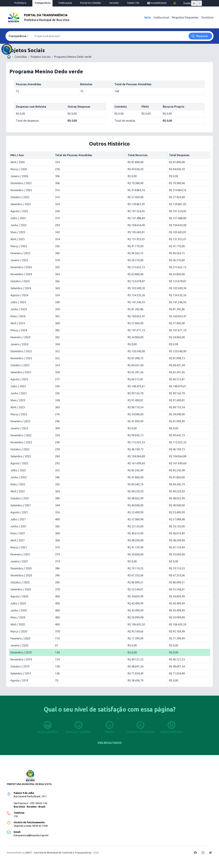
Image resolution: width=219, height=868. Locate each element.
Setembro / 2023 (21, 372)
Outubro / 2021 (20, 498)
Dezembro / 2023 (21, 351)
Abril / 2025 (18, 239)
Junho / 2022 (19, 477)
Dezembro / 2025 (21, 183)
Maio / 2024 (18, 316)
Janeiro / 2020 (19, 645)
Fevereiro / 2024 (20, 337)
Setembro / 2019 (21, 673)
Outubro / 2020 (20, 582)
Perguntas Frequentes (185, 17)
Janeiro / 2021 (19, 561)
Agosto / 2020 (19, 596)
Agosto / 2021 (19, 512)
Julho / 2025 (18, 218)
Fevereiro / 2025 (20, 253)
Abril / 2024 (18, 323)
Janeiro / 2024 (19, 344)
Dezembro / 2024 (21, 267)
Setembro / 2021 (21, 505)
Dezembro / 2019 (21, 652)
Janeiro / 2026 (19, 176)
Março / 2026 (19, 169)
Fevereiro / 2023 (20, 421)
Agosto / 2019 (19, 680)
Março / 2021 (19, 547)
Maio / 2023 (18, 400)
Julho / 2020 (18, 603)
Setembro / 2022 (21, 456)
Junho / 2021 (19, 526)
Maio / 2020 (18, 617)
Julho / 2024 (18, 302)
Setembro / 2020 (21, 589)
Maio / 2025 (18, 232)
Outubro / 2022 (20, 449)
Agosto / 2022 (19, 463)
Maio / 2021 (18, 533)
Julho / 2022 (18, 470)
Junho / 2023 (19, 393)
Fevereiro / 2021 (20, 554)
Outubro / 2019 (20, 666)
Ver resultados (110, 743)
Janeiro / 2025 (19, 260)
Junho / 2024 (19, 309)
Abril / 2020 (18, 624)
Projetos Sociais (41, 57)
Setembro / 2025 (21, 204)
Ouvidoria (207, 17)
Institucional (161, 17)
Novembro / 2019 (21, 659)
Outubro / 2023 (20, 365)
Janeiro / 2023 (19, 428)
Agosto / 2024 (19, 295)
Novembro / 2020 (21, 575)
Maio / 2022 (18, 484)
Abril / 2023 (18, 407)
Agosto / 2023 (19, 379)
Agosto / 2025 (19, 211)
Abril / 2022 (18, 491)
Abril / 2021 (18, 540)
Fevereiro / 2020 (20, 638)
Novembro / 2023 (21, 358)
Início (148, 17)
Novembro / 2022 (21, 442)
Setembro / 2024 (21, 288)
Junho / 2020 (19, 610)
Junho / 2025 (19, 225)
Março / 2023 (19, 414)
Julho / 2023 (18, 386)
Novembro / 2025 (21, 190)
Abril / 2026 (18, 162)
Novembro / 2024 (21, 274)
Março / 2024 (19, 330)
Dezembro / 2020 (21, 568)
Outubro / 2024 (20, 281)
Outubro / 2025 (20, 197)
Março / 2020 (19, 631)
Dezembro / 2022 (21, 435)
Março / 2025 (19, 246)
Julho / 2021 (18, 519)
